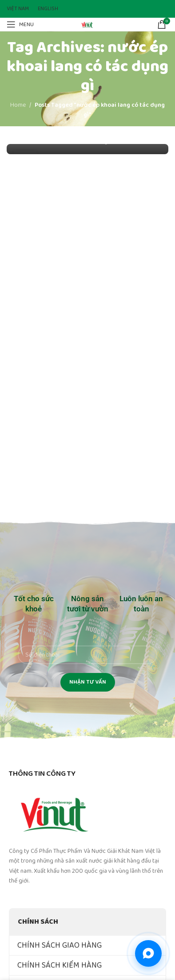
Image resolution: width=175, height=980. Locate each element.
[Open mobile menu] (20, 24)
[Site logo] (87, 24)
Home (18, 105)
